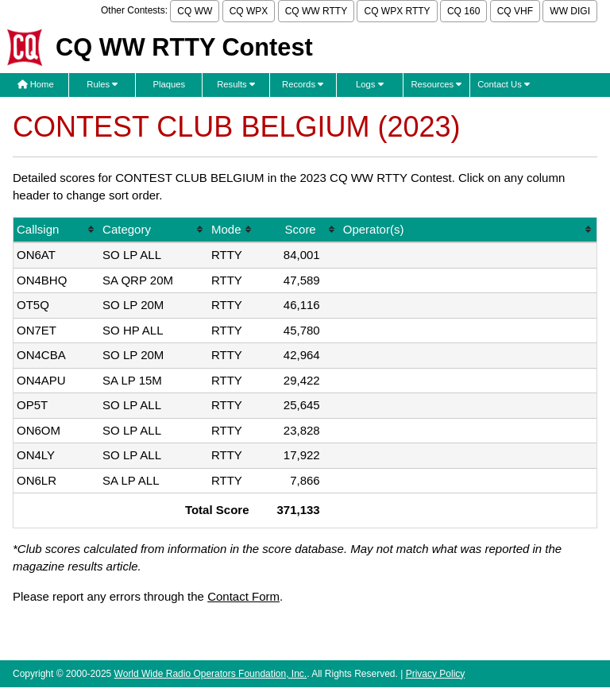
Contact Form (243, 596)
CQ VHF (515, 11)
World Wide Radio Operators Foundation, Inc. (211, 674)
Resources (436, 84)
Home (36, 84)
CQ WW (195, 11)
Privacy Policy (436, 674)
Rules (102, 84)
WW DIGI (570, 11)
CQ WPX (249, 11)
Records (303, 84)
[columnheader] (56, 231)
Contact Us (504, 84)
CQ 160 (463, 11)
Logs (370, 84)
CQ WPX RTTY (397, 11)
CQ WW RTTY (316, 11)
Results (236, 84)
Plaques (170, 84)
